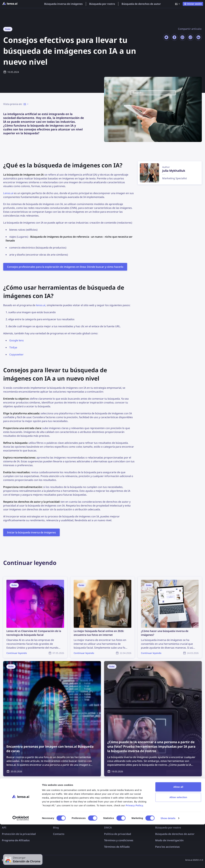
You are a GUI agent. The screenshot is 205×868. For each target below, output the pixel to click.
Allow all (178, 830)
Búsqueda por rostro (102, 4)
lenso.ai (41, 305)
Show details (168, 862)
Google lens (16, 340)
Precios (6, 821)
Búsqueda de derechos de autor (141, 4)
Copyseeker (16, 354)
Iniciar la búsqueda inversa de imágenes (31, 532)
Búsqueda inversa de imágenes (63, 4)
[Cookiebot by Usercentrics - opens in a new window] (21, 862)
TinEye (13, 347)
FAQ (56, 821)
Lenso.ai (8, 193)
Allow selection (178, 841)
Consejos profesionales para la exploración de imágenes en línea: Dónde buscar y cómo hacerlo (65, 267)
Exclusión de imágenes (118, 821)
